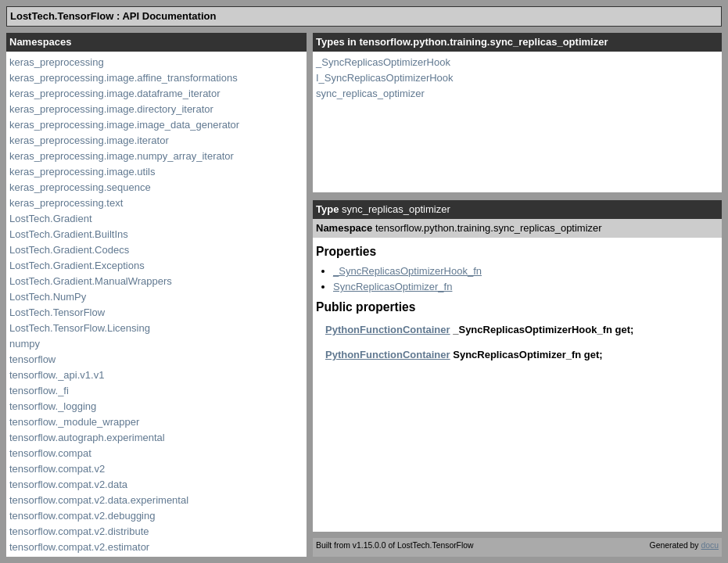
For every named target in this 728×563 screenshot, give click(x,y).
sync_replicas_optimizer (370, 93)
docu (710, 545)
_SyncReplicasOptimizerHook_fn (407, 271)
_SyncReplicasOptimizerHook (383, 62)
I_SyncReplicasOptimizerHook (385, 78)
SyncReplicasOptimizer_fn (393, 287)
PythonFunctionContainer (388, 330)
